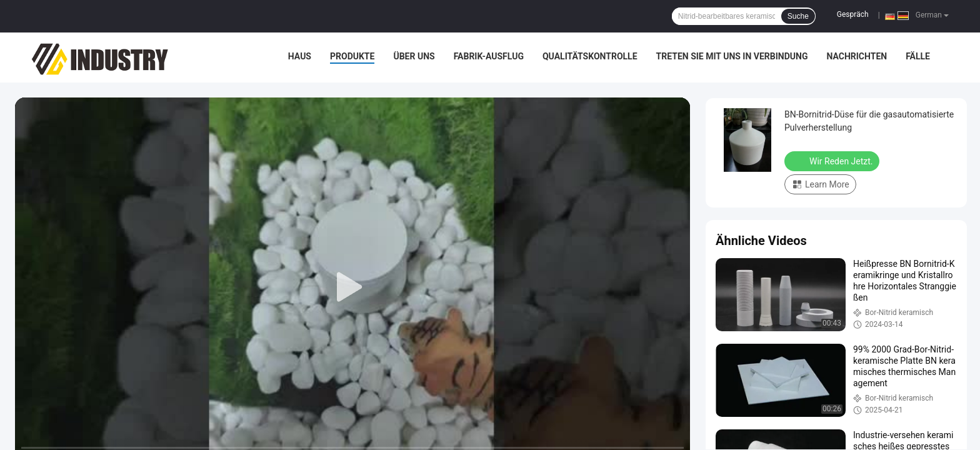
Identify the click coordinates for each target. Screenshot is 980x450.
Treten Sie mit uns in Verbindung (732, 56)
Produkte (352, 56)
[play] (352, 287)
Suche (798, 16)
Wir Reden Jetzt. (833, 161)
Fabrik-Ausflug (489, 56)
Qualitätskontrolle (590, 56)
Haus (300, 56)
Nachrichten (857, 56)
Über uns (414, 56)
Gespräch (853, 14)
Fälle (918, 56)
